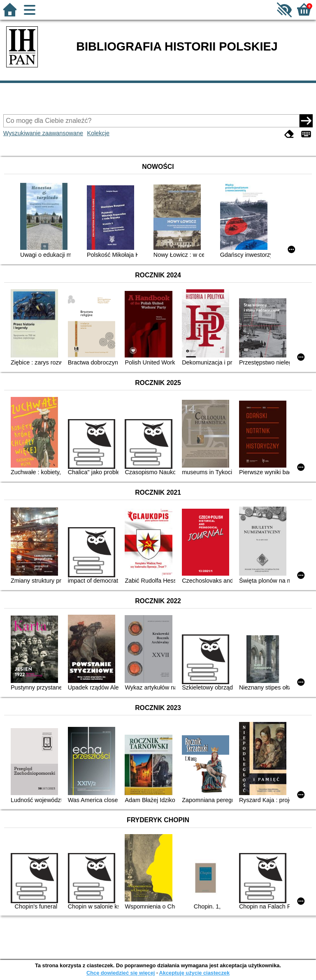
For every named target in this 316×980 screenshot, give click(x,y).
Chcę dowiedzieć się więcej (121, 973)
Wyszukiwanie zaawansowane (43, 133)
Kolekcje (98, 133)
